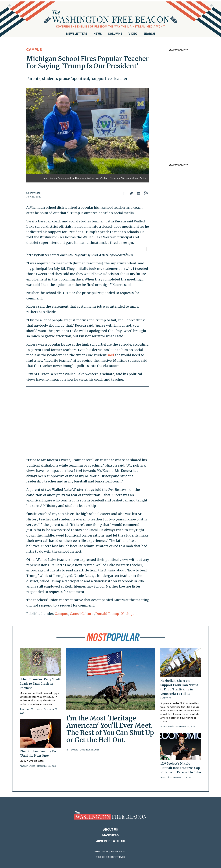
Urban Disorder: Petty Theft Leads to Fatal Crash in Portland (40, 684)
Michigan (129, 614)
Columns (115, 34)
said (111, 355)
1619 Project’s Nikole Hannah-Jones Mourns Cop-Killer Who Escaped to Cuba (181, 768)
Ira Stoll (165, 777)
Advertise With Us (111, 841)
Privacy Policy (119, 852)
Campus (34, 50)
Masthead (110, 835)
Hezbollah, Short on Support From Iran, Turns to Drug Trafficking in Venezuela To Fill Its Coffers (179, 689)
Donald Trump (107, 614)
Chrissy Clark (34, 193)
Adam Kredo (168, 726)
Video (133, 34)
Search (149, 34)
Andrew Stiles (28, 766)
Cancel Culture (82, 614)
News (98, 34)
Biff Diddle (73, 750)
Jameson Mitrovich (31, 709)
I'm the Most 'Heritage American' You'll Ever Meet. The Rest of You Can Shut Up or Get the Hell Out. (110, 729)
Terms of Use (101, 852)
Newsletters (77, 34)
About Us (110, 830)
